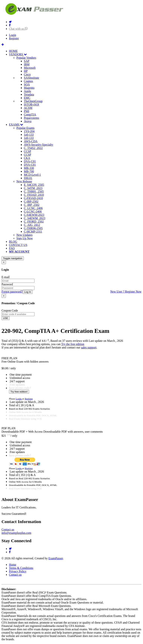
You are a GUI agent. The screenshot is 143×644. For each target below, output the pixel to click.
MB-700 (29, 171)
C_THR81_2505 (34, 191)
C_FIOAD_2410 (34, 195)
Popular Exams (25, 128)
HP (26, 71)
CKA (27, 158)
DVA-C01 (30, 161)
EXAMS (16, 125)
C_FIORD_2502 (34, 222)
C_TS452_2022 (33, 148)
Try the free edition (73, 344)
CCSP (27, 151)
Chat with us (18, 29)
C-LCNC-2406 (33, 211)
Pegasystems (31, 118)
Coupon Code (10, 310)
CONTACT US (18, 245)
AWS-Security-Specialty (39, 145)
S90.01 (28, 178)
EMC (27, 98)
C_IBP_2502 (32, 205)
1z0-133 (29, 135)
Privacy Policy (18, 571)
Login (12, 35)
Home (13, 565)
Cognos (28, 81)
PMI (26, 111)
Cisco (27, 74)
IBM (27, 64)
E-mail (6, 277)
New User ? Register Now (126, 292)
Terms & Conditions (21, 568)
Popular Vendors (26, 58)
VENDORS (18, 54)
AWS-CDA (31, 141)
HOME (13, 51)
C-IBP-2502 (31, 201)
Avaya (28, 121)
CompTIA (30, 115)
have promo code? (20, 388)
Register (14, 38)
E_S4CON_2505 (34, 185)
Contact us (8, 529)
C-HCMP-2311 (33, 232)
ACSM (28, 108)
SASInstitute (31, 78)
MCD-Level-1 (32, 175)
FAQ (12, 248)
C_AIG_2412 (32, 225)
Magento (29, 88)
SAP (27, 61)
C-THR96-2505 (33, 228)
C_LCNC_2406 (33, 208)
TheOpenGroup (33, 101)
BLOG (13, 242)
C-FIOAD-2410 (33, 198)
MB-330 (29, 168)
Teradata (29, 94)
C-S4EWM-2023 (34, 215)
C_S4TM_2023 (33, 188)
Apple (27, 91)
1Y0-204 (29, 131)
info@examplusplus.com (16, 533)
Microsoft (30, 68)
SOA (27, 84)
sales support (89, 347)
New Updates (24, 235)
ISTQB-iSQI (31, 104)
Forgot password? (12, 292)
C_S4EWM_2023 (35, 218)
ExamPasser (56, 558)
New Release (24, 181)
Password (7, 284)
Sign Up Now (25, 238)
